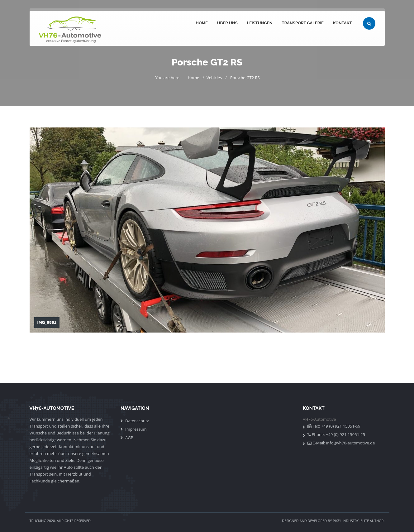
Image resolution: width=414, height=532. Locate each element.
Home (202, 23)
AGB (129, 438)
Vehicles (214, 78)
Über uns (227, 23)
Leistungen (260, 23)
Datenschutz (137, 421)
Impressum (136, 429)
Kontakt (343, 23)
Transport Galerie (303, 23)
